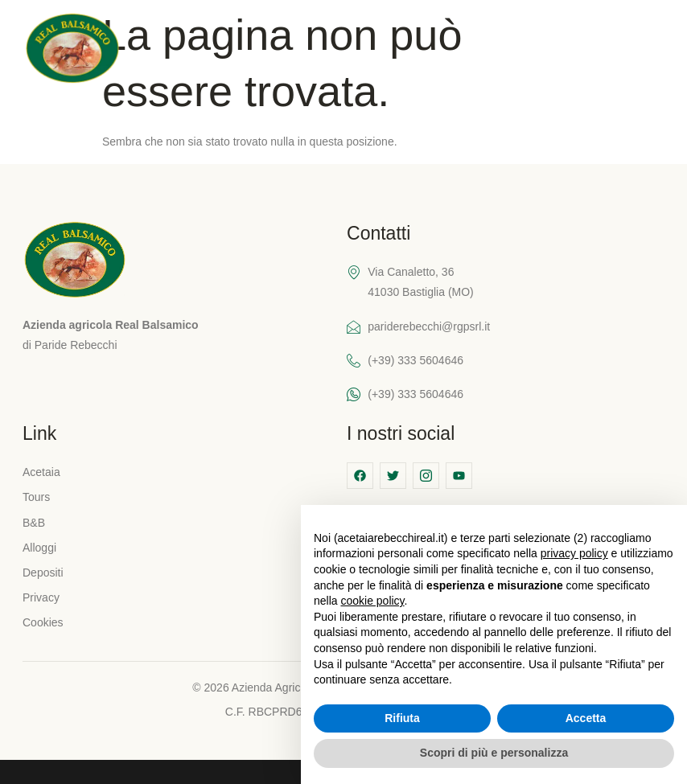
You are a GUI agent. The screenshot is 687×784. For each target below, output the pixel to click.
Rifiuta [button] (402, 718)
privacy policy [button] (574, 553)
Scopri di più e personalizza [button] (494, 753)
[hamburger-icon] (652, 50)
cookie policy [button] (372, 601)
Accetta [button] (586, 718)
